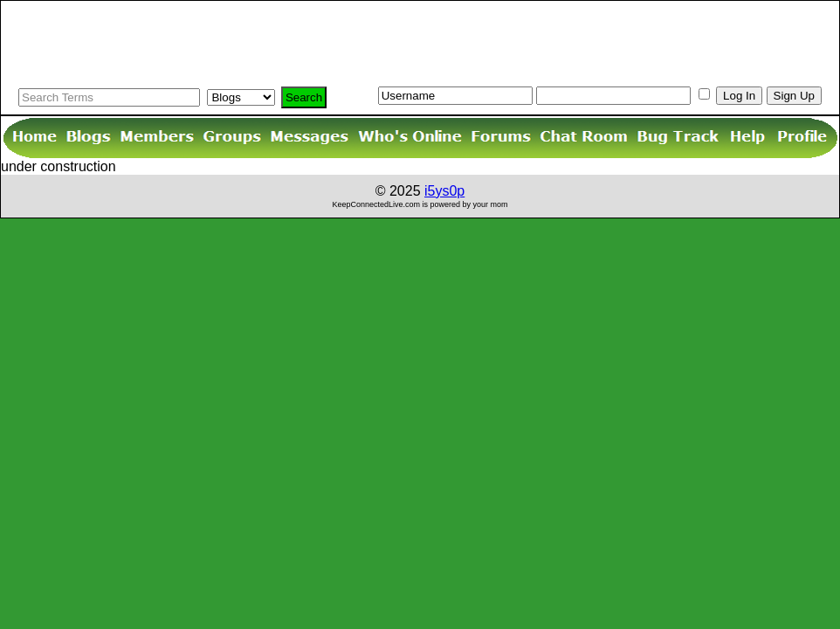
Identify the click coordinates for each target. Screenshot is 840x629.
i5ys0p (444, 191)
